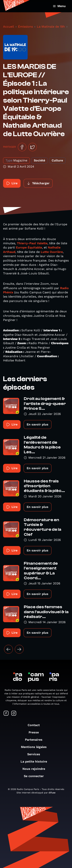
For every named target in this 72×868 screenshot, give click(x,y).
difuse (52, 793)
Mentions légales (36, 747)
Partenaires (36, 740)
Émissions (25, 27)
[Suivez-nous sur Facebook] (6, 714)
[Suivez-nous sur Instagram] (14, 714)
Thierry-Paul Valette (32, 243)
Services (36, 754)
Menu (59, 6)
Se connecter (36, 776)
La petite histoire (36, 761)
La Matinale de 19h (51, 27)
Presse (36, 732)
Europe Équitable (29, 247)
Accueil (9, 27)
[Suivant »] (19, 649)
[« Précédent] (8, 649)
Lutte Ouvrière (52, 252)
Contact (36, 725)
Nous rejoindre (36, 769)
